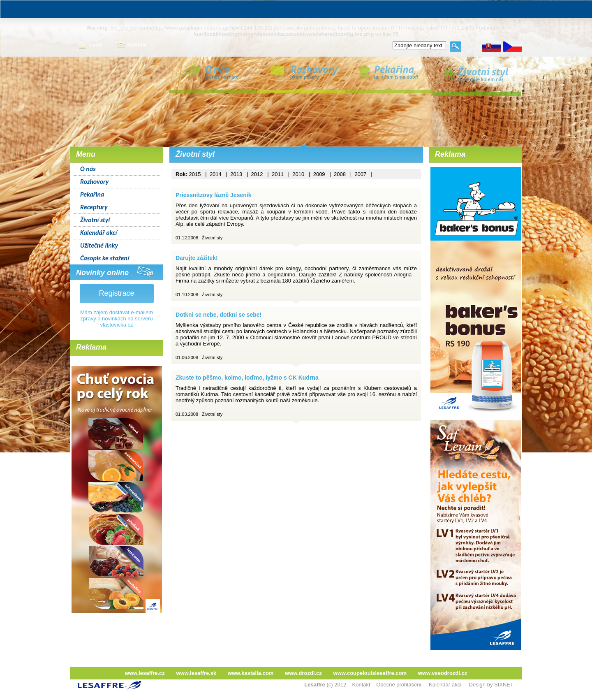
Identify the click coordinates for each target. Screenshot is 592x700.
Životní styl (95, 220)
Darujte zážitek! (197, 258)
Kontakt (132, 45)
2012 (257, 174)
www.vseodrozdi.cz (443, 673)
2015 (195, 174)
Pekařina (92, 194)
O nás (88, 169)
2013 (236, 174)
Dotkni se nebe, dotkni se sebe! (219, 315)
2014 (216, 174)
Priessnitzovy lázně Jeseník (213, 195)
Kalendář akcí (98, 233)
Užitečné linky (99, 245)
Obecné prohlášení (399, 685)
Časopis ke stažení (105, 258)
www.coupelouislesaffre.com (370, 673)
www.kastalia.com (251, 673)
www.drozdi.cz (303, 673)
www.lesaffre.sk (196, 673)
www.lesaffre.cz (145, 673)
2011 (278, 174)
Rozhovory (94, 182)
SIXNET (504, 685)
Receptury (94, 207)
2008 (340, 174)
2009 (319, 174)
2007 (360, 174)
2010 (298, 174)
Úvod (90, 45)
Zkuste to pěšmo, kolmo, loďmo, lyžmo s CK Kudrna (247, 378)
